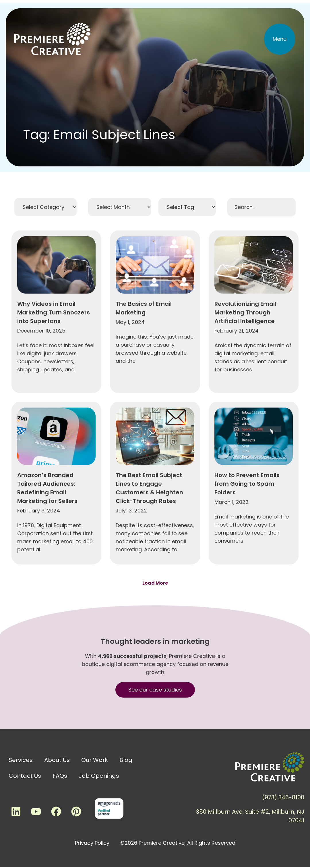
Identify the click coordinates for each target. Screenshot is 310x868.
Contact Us (25, 776)
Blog (126, 760)
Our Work (95, 760)
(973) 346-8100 (283, 797)
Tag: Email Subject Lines (99, 135)
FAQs (60, 776)
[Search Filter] (261, 207)
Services (21, 760)
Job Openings (99, 776)
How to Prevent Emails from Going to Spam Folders (247, 567)
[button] (280, 39)
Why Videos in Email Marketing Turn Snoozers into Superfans (54, 395)
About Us (57, 760)
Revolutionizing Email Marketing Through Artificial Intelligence (245, 395)
